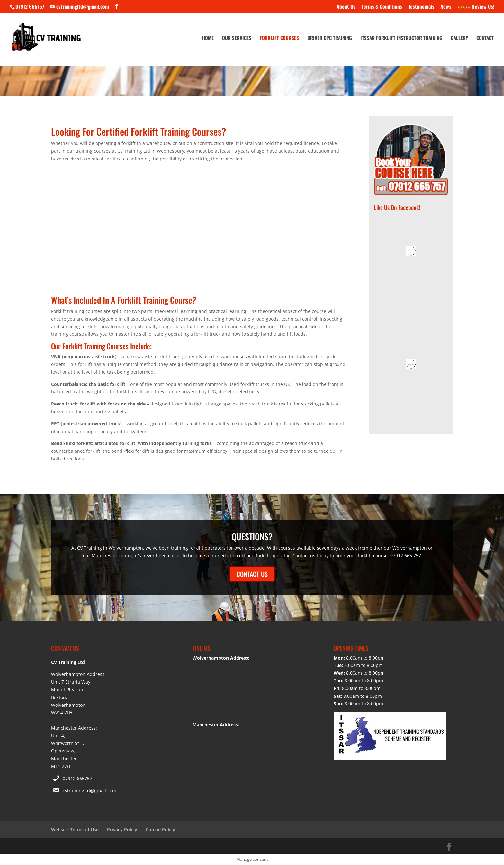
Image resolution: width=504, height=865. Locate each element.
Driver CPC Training (330, 38)
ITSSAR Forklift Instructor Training (401, 38)
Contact (485, 38)
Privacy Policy (122, 829)
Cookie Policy (160, 829)
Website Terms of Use (75, 829)
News (446, 7)
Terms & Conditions (382, 7)
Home (208, 38)
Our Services (237, 38)
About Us (346, 7)
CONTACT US (252, 574)
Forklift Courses (279, 38)
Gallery (459, 38)
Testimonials (421, 7)
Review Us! (476, 7)
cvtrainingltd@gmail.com (90, 791)
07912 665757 (77, 778)
